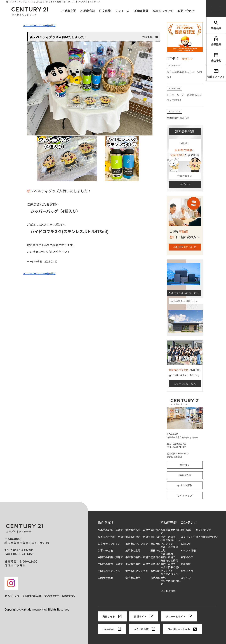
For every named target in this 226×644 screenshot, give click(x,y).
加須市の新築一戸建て (138, 530)
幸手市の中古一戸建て (138, 564)
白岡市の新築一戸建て (110, 557)
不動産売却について (185, 247)
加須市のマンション (137, 544)
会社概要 (185, 465)
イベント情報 (185, 485)
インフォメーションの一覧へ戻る (39, 25)
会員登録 (216, 41)
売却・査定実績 (169, 547)
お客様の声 (185, 475)
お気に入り (187, 571)
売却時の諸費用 (169, 561)
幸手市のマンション (137, 571)
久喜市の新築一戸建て (110, 530)
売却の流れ (167, 554)
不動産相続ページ (171, 540)
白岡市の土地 (105, 578)
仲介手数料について (171, 583)
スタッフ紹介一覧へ (185, 384)
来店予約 (216, 57)
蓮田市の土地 (158, 551)
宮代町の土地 (158, 578)
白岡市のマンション (109, 571)
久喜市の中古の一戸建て (112, 537)
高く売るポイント (171, 574)
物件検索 (216, 25)
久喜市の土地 (105, 551)
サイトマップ (185, 495)
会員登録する (185, 176)
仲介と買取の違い (171, 567)
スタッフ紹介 (188, 537)
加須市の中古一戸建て (138, 537)
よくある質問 (168, 591)
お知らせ (186, 544)
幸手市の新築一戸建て (138, 557)
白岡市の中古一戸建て (110, 564)
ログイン (185, 184)
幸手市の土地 (133, 578)
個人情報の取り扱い (207, 537)
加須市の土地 (133, 551)
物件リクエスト (216, 73)
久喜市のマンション (109, 544)
